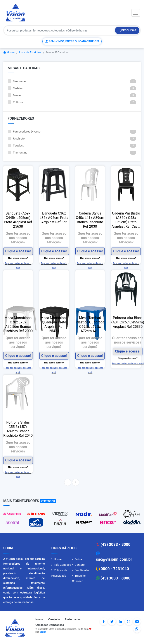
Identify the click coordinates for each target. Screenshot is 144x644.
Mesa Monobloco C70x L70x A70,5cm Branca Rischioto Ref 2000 (18, 324)
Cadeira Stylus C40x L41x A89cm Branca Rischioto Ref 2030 (90, 220)
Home (9, 52)
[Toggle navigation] (136, 13)
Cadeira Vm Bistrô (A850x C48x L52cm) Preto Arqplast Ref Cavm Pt (126, 220)
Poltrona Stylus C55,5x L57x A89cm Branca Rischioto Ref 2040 (18, 429)
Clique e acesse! (18, 251)
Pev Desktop (82, 570)
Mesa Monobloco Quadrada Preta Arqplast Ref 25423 (54, 324)
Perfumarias (73, 619)
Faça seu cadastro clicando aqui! (128, 364)
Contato (80, 565)
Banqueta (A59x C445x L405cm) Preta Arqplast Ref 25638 (18, 220)
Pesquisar (127, 30)
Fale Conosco (63, 565)
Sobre (78, 559)
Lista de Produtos (30, 52)
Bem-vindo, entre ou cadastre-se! (72, 41)
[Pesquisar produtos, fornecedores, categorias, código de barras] (60, 30)
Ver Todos (48, 501)
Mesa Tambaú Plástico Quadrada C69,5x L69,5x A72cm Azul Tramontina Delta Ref (90, 325)
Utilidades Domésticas (50, 625)
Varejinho (54, 619)
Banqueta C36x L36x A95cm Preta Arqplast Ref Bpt (54, 218)
